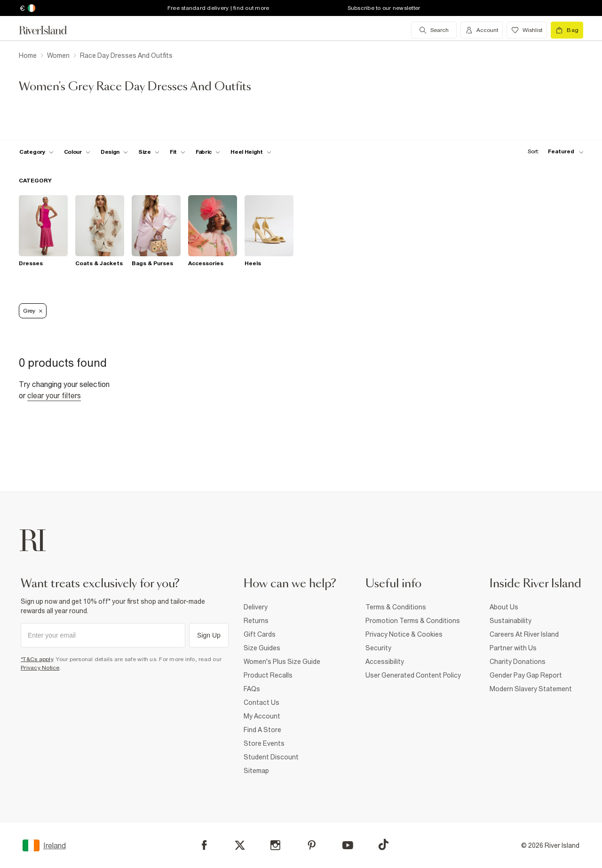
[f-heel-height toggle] (251, 152)
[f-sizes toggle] (149, 152)
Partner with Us (513, 648)
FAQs (252, 689)
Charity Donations (518, 662)
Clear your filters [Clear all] (54, 395)
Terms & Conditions (396, 607)
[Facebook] (204, 845)
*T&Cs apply (37, 659)
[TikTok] (383, 844)
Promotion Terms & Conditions (413, 621)
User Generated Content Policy (413, 675)
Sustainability (511, 621)
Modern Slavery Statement (531, 689)
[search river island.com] (434, 30)
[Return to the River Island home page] (50, 30)
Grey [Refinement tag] (33, 311)
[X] (240, 845)
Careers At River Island (524, 634)
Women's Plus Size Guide (282, 662)
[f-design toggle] (114, 152)
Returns (256, 621)
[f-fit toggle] (178, 152)
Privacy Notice (40, 668)
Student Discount (271, 757)
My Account (262, 716)
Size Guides (262, 648)
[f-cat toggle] (36, 152)
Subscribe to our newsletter (384, 8)
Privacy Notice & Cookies (404, 634)
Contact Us (261, 702)
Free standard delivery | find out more (218, 8)
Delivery (256, 607)
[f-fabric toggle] (208, 152)
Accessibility (385, 662)
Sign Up (209, 635)
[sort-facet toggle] (553, 152)
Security (378, 648)
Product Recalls (268, 675)
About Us (504, 607)
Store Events (264, 743)
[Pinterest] (312, 845)
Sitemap (256, 771)
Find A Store (262, 730)
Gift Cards (260, 634)
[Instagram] (275, 845)
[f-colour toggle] (77, 152)
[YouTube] (348, 845)
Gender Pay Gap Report (526, 675)
